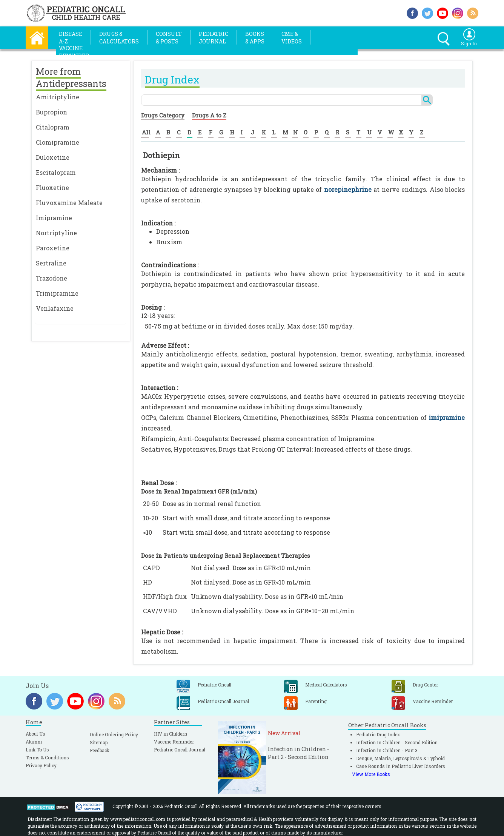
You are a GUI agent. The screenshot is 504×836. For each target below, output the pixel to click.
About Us (35, 734)
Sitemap (99, 742)
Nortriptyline (56, 233)
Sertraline (51, 263)
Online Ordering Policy (114, 734)
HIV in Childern (171, 734)
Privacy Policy (41, 765)
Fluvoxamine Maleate (69, 203)
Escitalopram (56, 172)
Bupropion (51, 112)
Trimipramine (57, 293)
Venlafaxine (55, 308)
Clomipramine (58, 142)
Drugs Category (163, 115)
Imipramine (54, 218)
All (146, 132)
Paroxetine (53, 248)
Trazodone (51, 278)
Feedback (100, 750)
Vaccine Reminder (174, 742)
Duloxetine (53, 157)
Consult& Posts (169, 38)
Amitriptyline (58, 97)
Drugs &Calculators (119, 38)
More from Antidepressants (71, 77)
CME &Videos (292, 38)
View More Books (371, 774)
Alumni (34, 742)
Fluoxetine (52, 187)
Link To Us (37, 750)
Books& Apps (255, 38)
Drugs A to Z (209, 115)
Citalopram (53, 127)
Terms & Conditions (47, 757)
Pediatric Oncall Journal (180, 750)
